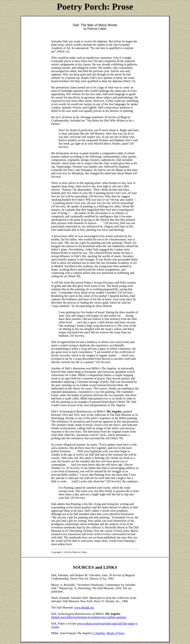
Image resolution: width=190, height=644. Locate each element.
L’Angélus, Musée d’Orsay (109, 633)
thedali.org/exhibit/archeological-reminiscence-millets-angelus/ (89, 617)
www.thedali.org (84, 607)
